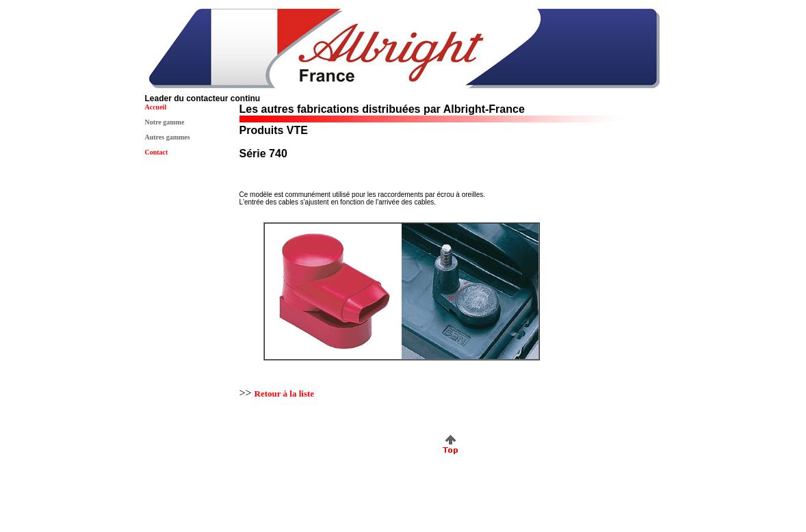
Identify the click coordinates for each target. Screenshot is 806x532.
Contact (157, 152)
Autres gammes (168, 137)
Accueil (156, 107)
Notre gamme (165, 122)
